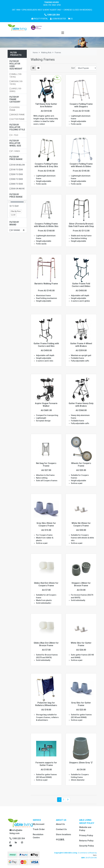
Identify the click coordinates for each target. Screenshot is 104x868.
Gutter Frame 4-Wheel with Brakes (81, 345)
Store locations (63, 834)
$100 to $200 (16, 170)
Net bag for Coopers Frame (46, 464)
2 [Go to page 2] (64, 799)
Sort (73, 68)
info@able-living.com (16, 832)
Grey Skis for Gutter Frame (81, 704)
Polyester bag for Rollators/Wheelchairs (46, 704)
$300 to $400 (16, 179)
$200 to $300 (16, 174)
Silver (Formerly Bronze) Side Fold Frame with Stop (81, 225)
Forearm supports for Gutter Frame (46, 764)
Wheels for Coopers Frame (81, 464)
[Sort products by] (86, 68)
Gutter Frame (17, 119)
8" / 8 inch (15, 151)
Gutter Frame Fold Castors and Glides (81, 285)
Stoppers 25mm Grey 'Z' (81, 763)
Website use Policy (85, 829)
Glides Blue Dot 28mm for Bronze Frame (46, 644)
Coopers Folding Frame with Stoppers (81, 105)
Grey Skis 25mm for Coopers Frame (46, 524)
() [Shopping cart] (71, 18)
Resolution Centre (38, 836)
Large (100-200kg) (16, 90)
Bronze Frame (17, 115)
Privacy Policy (86, 835)
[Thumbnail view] (33, 68)
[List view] (38, 68)
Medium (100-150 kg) (16, 83)
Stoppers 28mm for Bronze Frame (81, 584)
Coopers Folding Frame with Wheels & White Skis (46, 225)
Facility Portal (40, 19)
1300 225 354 (52, 15)
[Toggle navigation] (63, 33)
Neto (95, 855)
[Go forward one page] (68, 800)
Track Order (39, 829)
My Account (39, 824)
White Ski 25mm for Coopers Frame (81, 524)
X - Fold (14, 135)
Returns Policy (86, 841)
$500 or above (17, 189)
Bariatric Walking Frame (46, 284)
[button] (58, 19)
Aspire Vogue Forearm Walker (46, 405)
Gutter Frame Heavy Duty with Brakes (81, 405)
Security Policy (86, 846)
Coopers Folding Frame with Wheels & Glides (81, 165)
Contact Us (61, 829)
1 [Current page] (59, 799)
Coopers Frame (15, 109)
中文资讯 (60, 840)
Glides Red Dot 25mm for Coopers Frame (46, 584)
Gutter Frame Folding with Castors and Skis (46, 345)
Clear (13, 215)
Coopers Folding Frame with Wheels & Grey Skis (46, 165)
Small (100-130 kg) (16, 76)
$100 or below (17, 165)
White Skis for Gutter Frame (81, 644)
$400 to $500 (16, 184)
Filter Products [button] (16, 54)
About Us (60, 824)
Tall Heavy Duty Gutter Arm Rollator (46, 105)
